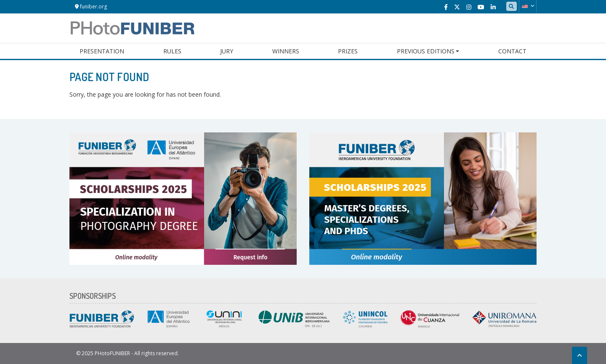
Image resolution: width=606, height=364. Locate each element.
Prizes (348, 51)
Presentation (102, 51)
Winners (286, 51)
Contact (512, 51)
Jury (227, 51)
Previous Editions (426, 51)
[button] (528, 6)
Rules (172, 51)
